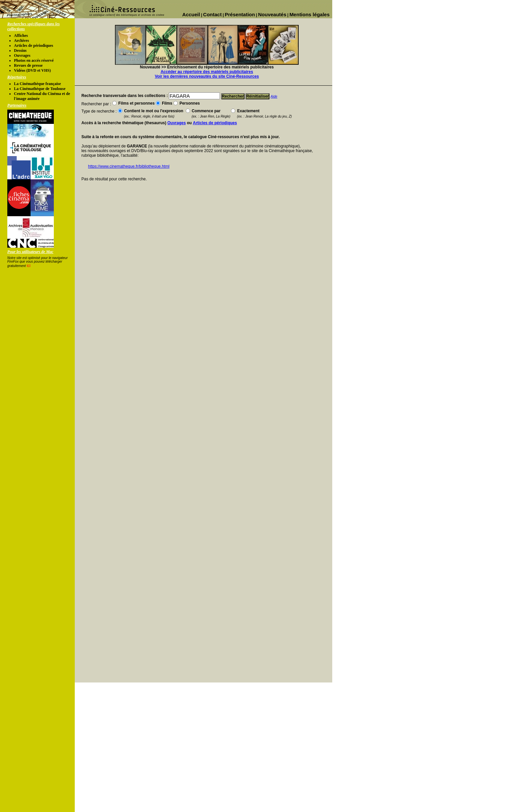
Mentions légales (309, 14)
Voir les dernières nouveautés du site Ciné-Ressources (207, 76)
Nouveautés (272, 14)
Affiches (21, 36)
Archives (21, 41)
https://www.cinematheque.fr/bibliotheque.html (129, 166)
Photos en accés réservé (34, 60)
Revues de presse (28, 65)
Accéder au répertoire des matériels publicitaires (207, 72)
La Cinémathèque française (37, 84)
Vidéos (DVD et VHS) (32, 70)
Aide (274, 96)
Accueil (191, 14)
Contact (212, 14)
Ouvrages (22, 55)
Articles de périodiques (34, 45)
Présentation (240, 14)
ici (28, 266)
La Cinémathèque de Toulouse (40, 89)
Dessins (20, 50)
